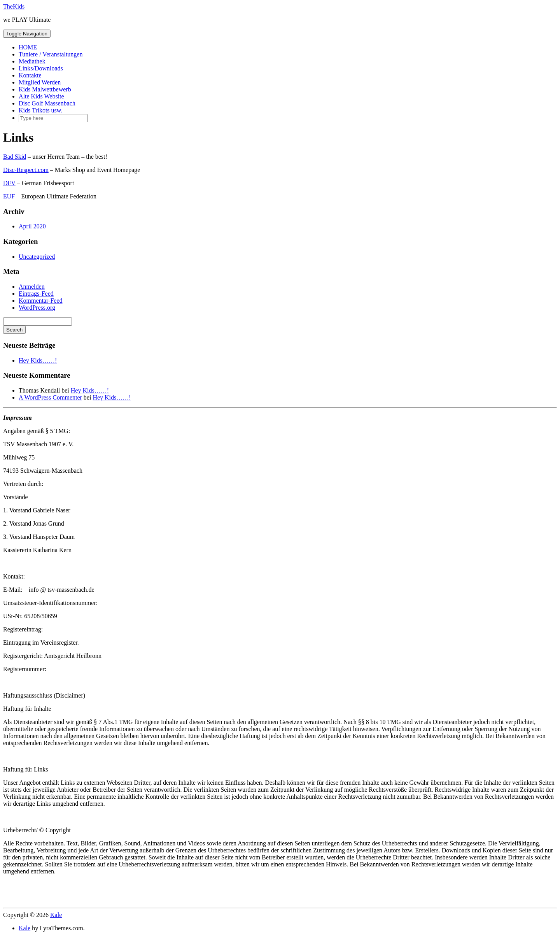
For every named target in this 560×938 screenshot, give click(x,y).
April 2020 (32, 226)
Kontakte (30, 75)
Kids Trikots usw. (40, 110)
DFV (9, 183)
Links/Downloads (41, 68)
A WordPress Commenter (50, 397)
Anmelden (32, 287)
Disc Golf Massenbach (47, 103)
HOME (28, 47)
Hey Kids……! (38, 360)
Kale (56, 915)
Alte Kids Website (41, 96)
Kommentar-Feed (41, 301)
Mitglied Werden (40, 82)
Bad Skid (15, 157)
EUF (9, 196)
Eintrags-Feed (36, 294)
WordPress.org (37, 308)
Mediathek (32, 61)
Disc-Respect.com (26, 170)
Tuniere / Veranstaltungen (51, 54)
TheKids (14, 6)
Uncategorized (37, 257)
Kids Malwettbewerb (45, 89)
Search (14, 330)
